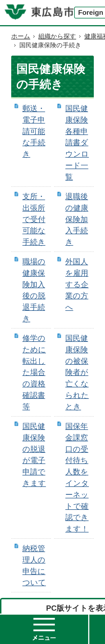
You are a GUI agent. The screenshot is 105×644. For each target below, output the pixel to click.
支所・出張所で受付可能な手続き (34, 219)
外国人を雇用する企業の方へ (77, 284)
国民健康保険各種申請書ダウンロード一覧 (77, 143)
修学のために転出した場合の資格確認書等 (34, 372)
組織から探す (57, 36)
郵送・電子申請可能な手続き (34, 131)
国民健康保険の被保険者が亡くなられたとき (77, 372)
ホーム (21, 36)
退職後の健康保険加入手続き (77, 219)
